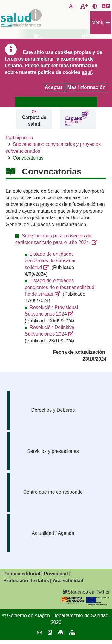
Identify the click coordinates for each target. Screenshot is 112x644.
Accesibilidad (68, 581)
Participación (19, 138)
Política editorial (22, 574)
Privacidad (56, 574)
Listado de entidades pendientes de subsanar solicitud (50, 261)
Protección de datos (26, 581)
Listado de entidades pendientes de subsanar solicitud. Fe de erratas (60, 287)
